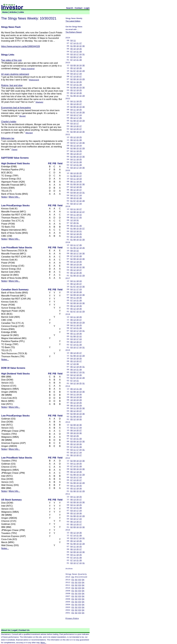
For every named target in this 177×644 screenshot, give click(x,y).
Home (5, 12)
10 (75, 49)
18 (78, 101)
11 (75, 40)
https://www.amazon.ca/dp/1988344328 (20, 46)
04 (72, 40)
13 (75, 76)
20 (78, 76)
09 (75, 46)
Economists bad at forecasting (16, 108)
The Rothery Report (74, 32)
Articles (13, 12)
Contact (79, 8)
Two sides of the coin (11, 60)
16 (78, 46)
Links (21, 12)
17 (78, 54)
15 (78, 71)
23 (81, 79)
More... (43, 643)
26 (81, 68)
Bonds (23, 116)
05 (72, 49)
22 (81, 46)
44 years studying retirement (15, 74)
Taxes (14, 150)
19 (78, 49)
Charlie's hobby (9, 122)
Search (70, 8)
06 (72, 104)
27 (81, 43)
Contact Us (24, 630)
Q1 (73, 577)
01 (72, 46)
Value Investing (28, 69)
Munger (29, 133)
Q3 (80, 580)
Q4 (83, 580)
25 (81, 49)
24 (81, 54)
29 (83, 71)
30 (83, 46)
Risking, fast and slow (12, 85)
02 (72, 79)
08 (75, 96)
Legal (14, 630)
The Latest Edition (73, 21)
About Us (6, 630)
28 (81, 52)
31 (83, 54)
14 (75, 43)
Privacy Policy (72, 618)
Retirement (34, 80)
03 (72, 54)
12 (75, 68)
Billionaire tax (8, 138)
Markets (39, 102)
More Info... (14, 197)
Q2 (76, 580)
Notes (4, 197)
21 (78, 43)
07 (72, 43)
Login (87, 8)
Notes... (5, 360)
